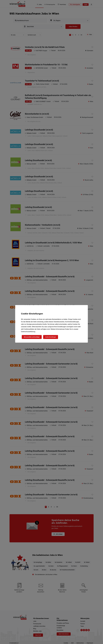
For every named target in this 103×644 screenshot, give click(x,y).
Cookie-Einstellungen (51, 337)
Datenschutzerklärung (28, 332)
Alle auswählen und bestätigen (32, 337)
